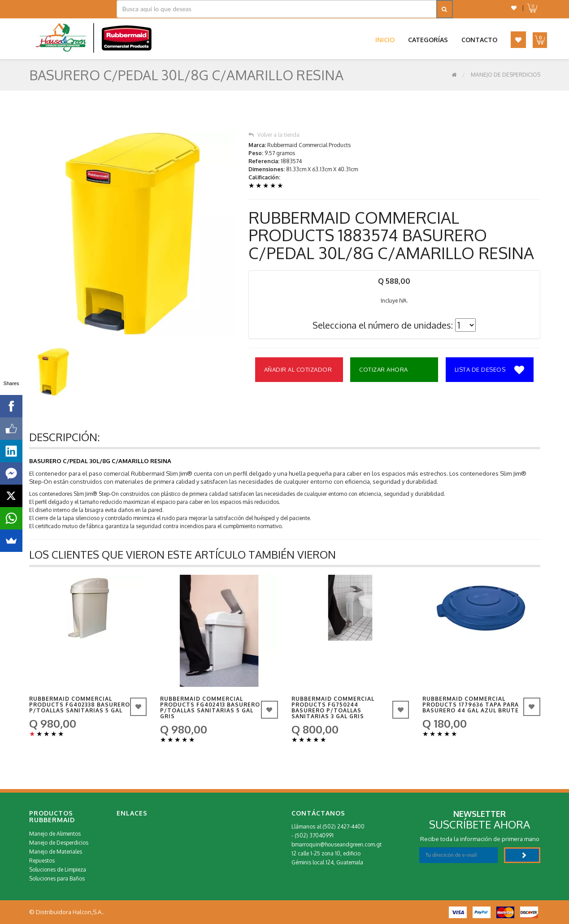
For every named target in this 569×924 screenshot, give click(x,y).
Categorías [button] (428, 40)
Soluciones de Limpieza (58, 870)
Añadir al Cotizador (298, 369)
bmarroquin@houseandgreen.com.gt (337, 844)
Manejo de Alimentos (55, 834)
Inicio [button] (385, 40)
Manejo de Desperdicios (506, 75)
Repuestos (42, 861)
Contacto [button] (479, 40)
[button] (514, 8)
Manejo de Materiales (56, 852)
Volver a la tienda (274, 135)
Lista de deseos (490, 370)
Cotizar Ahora (384, 369)
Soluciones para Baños (57, 878)
